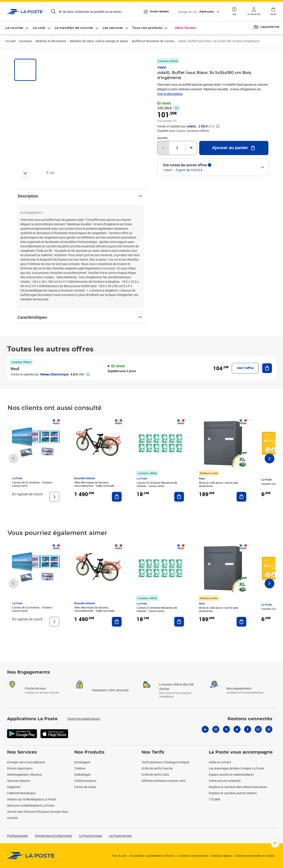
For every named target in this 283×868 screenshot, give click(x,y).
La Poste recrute (120, 836)
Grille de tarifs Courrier (157, 768)
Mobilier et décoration (51, 41)
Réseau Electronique (54, 374)
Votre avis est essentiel (225, 781)
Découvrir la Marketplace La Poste (31, 805)
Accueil (11, 41)
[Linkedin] (205, 729)
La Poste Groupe (90, 836)
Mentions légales (222, 856)
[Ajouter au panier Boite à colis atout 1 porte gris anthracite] (241, 497)
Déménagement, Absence (24, 774)
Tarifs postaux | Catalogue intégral (165, 762)
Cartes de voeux (85, 787)
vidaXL (192, 126)
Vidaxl (162, 67)
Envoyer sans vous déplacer (26, 762)
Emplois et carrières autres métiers (233, 793)
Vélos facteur (185, 28)
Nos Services (22, 752)
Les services (113, 28)
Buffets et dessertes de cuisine (153, 41)
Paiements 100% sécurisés (110, 690)
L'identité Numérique (21, 793)
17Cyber (214, 799)
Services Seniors (19, 781)
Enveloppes (82, 762)
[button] (254, 12)
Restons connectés (250, 719)
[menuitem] (266, 27)
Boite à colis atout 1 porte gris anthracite (219, 484)
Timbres (80, 768)
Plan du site (119, 856)
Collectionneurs (85, 781)
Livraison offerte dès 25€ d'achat (176, 687)
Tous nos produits (147, 28)
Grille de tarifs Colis (155, 774)
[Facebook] (248, 729)
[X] (226, 729)
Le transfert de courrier (74, 28)
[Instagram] (216, 729)
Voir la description (170, 94)
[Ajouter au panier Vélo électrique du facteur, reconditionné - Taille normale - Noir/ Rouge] (117, 497)
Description (80, 196)
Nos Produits (89, 752)
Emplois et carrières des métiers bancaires (238, 787)
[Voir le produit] (54, 497)
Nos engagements (239, 688)
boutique (26, 41)
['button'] (25, 12)
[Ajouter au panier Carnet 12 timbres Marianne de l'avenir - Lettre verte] (179, 497)
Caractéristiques (80, 317)
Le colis (39, 28)
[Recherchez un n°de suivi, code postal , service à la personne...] (88, 12)
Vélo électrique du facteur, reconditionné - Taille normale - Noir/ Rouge (95, 486)
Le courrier (14, 28)
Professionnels (17, 836)
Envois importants (20, 768)
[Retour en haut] (275, 843)
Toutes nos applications (84, 719)
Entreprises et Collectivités (53, 836)
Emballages (82, 774)
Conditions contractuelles (193, 856)
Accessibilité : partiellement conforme (152, 856)
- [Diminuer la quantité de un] (163, 148)
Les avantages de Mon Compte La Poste (236, 768)
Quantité (162, 138)
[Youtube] (258, 729)
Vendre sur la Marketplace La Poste (32, 799)
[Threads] (269, 729)
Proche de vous (35, 688)
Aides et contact (220, 762)
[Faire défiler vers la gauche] (13, 459)
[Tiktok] (237, 729)
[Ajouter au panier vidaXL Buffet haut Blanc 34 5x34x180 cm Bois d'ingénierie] (234, 148)
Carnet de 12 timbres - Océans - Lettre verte (33, 484)
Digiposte (14, 787)
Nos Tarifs (153, 752)
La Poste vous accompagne (241, 752)
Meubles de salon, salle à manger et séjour (99, 41)
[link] (31, 856)
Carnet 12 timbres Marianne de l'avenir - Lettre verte (157, 484)
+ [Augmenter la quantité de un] (191, 148)
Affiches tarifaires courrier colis (163, 781)
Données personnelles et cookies (255, 856)
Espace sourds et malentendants (231, 774)
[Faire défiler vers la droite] (270, 459)
